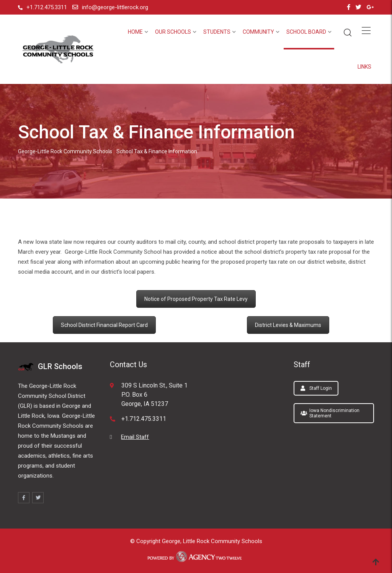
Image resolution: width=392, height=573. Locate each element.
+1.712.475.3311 (47, 7)
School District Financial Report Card (104, 325)
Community (258, 32)
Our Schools (173, 32)
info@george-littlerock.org (115, 7)
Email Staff (135, 437)
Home (135, 32)
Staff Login (316, 388)
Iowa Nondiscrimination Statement (330, 413)
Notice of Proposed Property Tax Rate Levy (196, 299)
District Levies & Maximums (288, 325)
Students (217, 32)
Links (364, 67)
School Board (306, 32)
